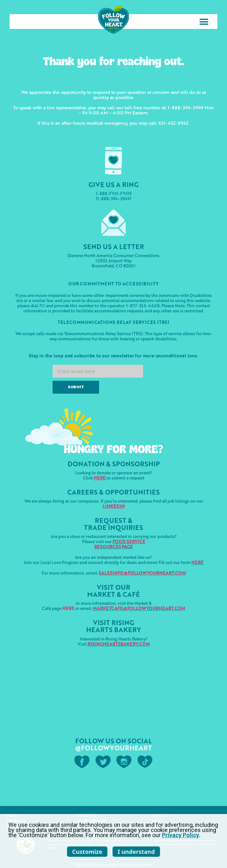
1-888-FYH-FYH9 (114, 193)
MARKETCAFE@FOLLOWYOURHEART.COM (139, 608)
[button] (204, 22)
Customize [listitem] (87, 852)
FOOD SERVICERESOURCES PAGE (120, 544)
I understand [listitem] (136, 852)
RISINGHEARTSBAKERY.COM (119, 644)
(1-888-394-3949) (113, 198)
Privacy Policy (181, 835)
